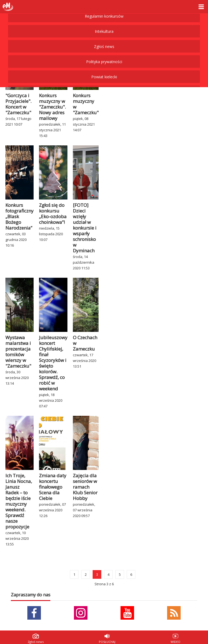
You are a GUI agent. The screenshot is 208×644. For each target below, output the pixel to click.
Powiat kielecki (104, 20)
